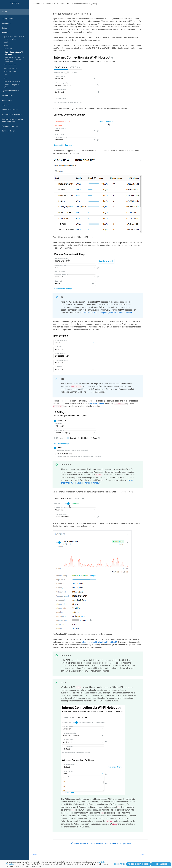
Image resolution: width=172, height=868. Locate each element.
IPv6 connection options (15, 82)
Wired (15, 42)
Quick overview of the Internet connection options (14, 38)
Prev (35, 854)
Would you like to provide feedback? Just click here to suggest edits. (100, 844)
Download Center (8, 131)
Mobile (15, 46)
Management (14, 100)
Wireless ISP (15, 49)
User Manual (37, 4)
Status (14, 28)
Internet (14, 33)
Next (143, 854)
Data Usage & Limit (10, 72)
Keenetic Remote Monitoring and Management (14, 120)
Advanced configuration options (15, 86)
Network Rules (14, 95)
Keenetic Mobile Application (14, 114)
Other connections (15, 65)
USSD (6, 78)
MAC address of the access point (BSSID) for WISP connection (15, 59)
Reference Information (14, 110)
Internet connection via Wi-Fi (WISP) (15, 53)
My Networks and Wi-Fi (14, 91)
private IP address (97, 403)
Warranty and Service (14, 126)
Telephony (14, 105)
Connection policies (15, 68)
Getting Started (7, 19)
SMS (5, 75)
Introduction (14, 23)
